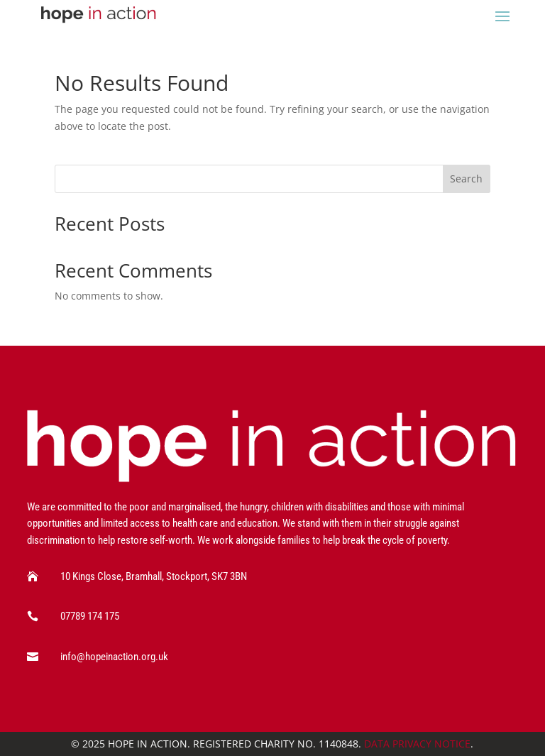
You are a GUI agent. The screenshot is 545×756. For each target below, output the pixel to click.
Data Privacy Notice (417, 744)
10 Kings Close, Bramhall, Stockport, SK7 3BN (154, 576)
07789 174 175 (90, 616)
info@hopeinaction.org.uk (114, 657)
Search (466, 179)
